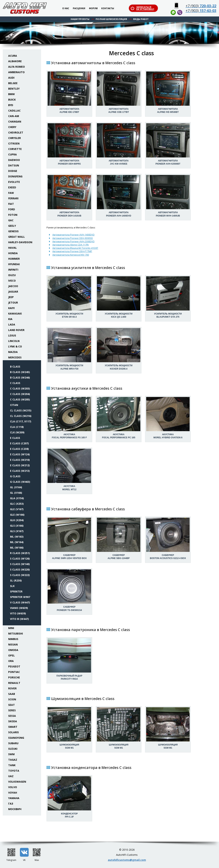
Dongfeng (15, 176)
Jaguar (13, 292)
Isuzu (12, 275)
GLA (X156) (17, 498)
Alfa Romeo (17, 67)
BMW (11, 94)
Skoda (13, 721)
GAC (11, 220)
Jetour (13, 303)
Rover (12, 688)
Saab (12, 694)
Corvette (15, 149)
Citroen (14, 143)
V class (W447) (20, 602)
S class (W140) (20, 564)
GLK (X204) (17, 520)
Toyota (14, 771)
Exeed (12, 187)
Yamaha (14, 798)
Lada (12, 324)
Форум (93, 9)
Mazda (13, 352)
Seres (12, 710)
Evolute (14, 182)
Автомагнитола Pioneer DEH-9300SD (73, 238)
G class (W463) (20, 482)
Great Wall (17, 237)
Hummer (14, 259)
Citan (14, 405)
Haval (13, 248)
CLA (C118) (17, 427)
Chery (12, 127)
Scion (12, 699)
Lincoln (14, 341)
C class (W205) (20, 399)
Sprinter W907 (20, 597)
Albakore (15, 61)
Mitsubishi (16, 633)
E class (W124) (20, 454)
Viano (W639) (19, 608)
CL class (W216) (21, 416)
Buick (12, 100)
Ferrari (13, 198)
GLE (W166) (17, 515)
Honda (13, 253)
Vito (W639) (18, 613)
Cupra (13, 154)
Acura (13, 56)
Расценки (79, 9)
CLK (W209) (17, 432)
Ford (12, 209)
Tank (12, 765)
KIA (10, 319)
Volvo (13, 787)
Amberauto (16, 72)
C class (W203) (20, 388)
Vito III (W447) (19, 619)
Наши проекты (80, 19)
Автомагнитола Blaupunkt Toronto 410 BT (75, 248)
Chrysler (15, 138)
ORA (11, 661)
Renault (14, 683)
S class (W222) (20, 575)
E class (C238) (19, 449)
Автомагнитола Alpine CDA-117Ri (71, 245)
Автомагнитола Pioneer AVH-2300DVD (73, 241)
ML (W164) (17, 542)
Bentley (14, 89)
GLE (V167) (17, 509)
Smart (13, 727)
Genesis (13, 231)
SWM (11, 754)
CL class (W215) (21, 410)
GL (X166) (16, 493)
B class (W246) (20, 377)
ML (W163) (17, 537)
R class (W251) (20, 553)
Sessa (12, 716)
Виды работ (141, 19)
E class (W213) (20, 471)
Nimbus (13, 639)
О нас (66, 9)
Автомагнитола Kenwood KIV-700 (71, 255)
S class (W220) (20, 569)
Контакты (108, 9)
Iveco (12, 281)
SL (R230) (16, 580)
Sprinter (16, 591)
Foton (13, 215)
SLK (12, 586)
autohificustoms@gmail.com (127, 860)
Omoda (13, 650)
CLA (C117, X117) (21, 421)
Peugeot (14, 666)
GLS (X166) (17, 526)
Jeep (11, 297)
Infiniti (13, 270)
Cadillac (14, 111)
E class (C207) (19, 443)
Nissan (13, 644)
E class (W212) (20, 465)
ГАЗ (11, 804)
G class (15, 476)
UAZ (11, 776)
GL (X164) (16, 487)
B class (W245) (20, 372)
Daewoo (14, 160)
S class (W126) (20, 559)
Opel (11, 655)
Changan (15, 122)
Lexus (12, 335)
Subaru (13, 743)
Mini (11, 628)
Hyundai (14, 264)
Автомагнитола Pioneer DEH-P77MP (72, 251)
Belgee (13, 83)
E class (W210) (20, 460)
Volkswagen (17, 782)
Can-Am (14, 116)
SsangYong (16, 738)
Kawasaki (15, 314)
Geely (12, 226)
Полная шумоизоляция (111, 19)
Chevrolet (16, 132)
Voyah (13, 793)
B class (15, 367)
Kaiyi (11, 308)
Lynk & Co (15, 346)
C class (15, 383)
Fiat (11, 204)
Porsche (14, 677)
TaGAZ (13, 760)
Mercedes (15, 357)
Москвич (15, 809)
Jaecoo (13, 286)
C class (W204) (20, 394)
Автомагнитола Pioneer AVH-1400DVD (73, 235)
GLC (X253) (17, 504)
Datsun (14, 165)
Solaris (14, 732)
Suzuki (13, 749)
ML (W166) (17, 548)
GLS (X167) (17, 531)
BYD (11, 105)
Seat (11, 705)
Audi (11, 78)
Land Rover (16, 330)
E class (15, 438)
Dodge (13, 171)
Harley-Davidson (20, 242)
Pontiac (14, 672)
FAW (11, 193)
